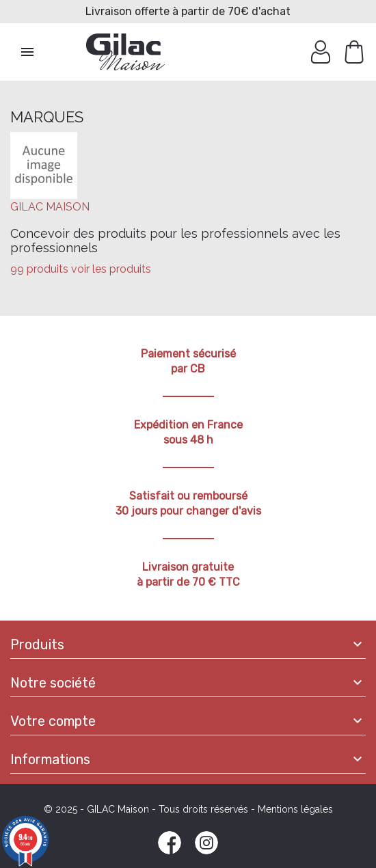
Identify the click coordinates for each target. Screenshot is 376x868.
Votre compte (53, 721)
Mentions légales (295, 809)
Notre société (53, 683)
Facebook (170, 843)
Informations (50, 759)
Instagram (206, 843)
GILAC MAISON (50, 207)
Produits (37, 645)
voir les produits (111, 269)
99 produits (39, 269)
